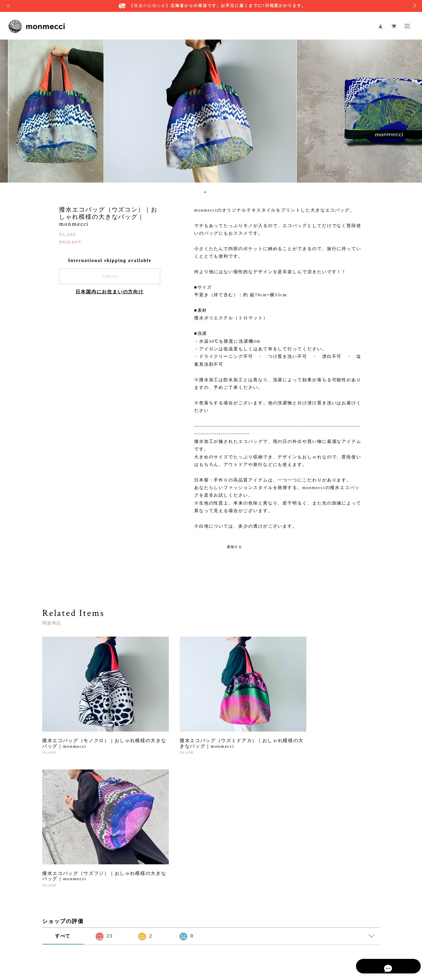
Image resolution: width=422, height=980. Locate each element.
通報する (235, 547)
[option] (211, 112)
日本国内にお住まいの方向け (110, 292)
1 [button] (205, 192)
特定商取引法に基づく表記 (160, 944)
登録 (330, 865)
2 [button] (209, 192)
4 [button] (218, 192)
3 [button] (214, 192)
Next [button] (412, 112)
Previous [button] (10, 112)
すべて (63, 784)
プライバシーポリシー (110, 944)
